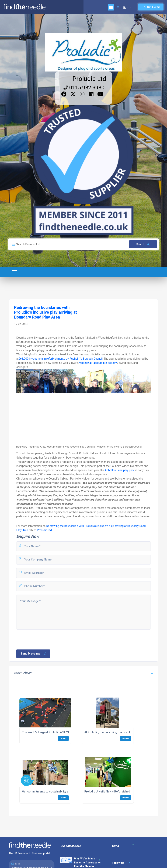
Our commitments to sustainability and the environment (58, 792)
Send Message (34, 654)
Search (143, 244)
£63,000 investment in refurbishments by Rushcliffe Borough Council (60, 359)
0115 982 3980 (83, 87)
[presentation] (42, 639)
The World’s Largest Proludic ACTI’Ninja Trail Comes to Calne (62, 732)
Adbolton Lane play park (120, 470)
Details (63, 738)
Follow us (121, 863)
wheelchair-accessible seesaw (98, 363)
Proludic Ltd (89, 79)
